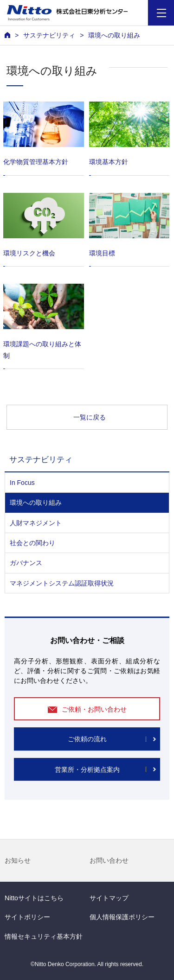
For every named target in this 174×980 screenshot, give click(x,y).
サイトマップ (109, 898)
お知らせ (18, 860)
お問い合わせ (109, 860)
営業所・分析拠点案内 (87, 770)
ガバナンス (26, 563)
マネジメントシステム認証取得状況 (62, 583)
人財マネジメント (36, 523)
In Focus (22, 483)
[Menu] (161, 13)
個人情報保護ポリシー (122, 917)
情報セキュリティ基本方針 (44, 936)
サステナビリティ (49, 35)
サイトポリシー (27, 917)
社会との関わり (32, 543)
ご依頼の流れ (87, 739)
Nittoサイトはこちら (34, 898)
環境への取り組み (36, 503)
